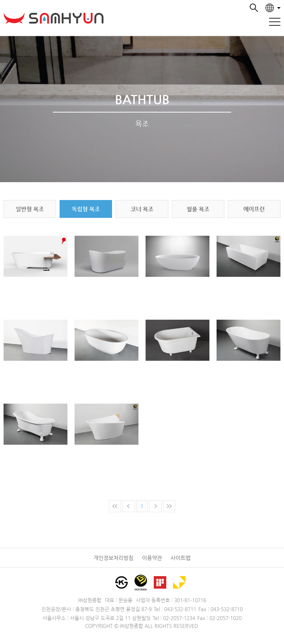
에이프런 (254, 209)
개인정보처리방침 (113, 558)
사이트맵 (181, 558)
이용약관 (152, 558)
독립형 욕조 (86, 209)
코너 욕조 (142, 209)
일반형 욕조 (30, 209)
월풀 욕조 (198, 209)
